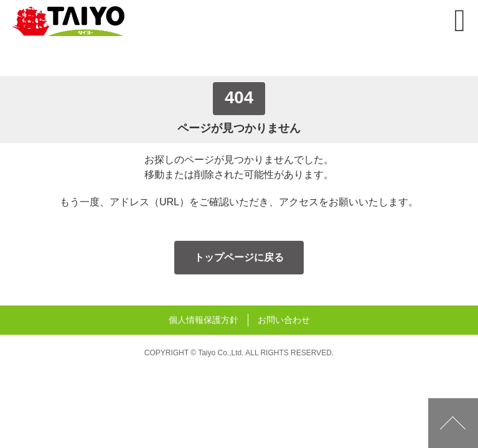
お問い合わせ (284, 320)
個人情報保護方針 (204, 320)
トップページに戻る (239, 257)
